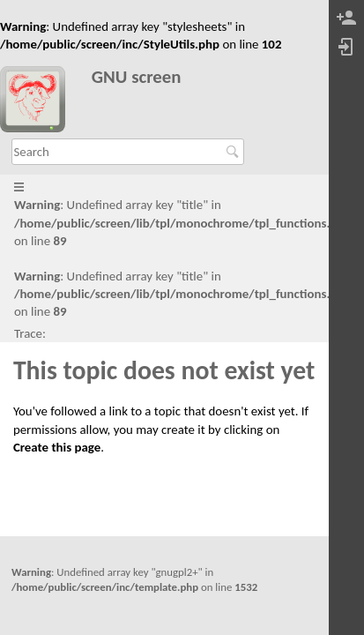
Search (235, 152)
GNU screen (137, 77)
